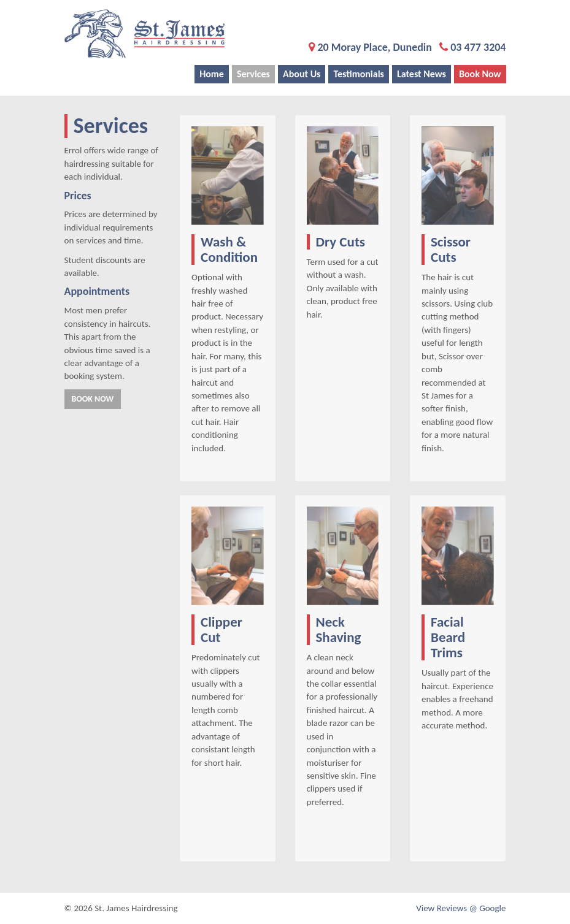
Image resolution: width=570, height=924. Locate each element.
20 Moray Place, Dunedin (375, 47)
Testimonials (359, 74)
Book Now (480, 74)
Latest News (422, 74)
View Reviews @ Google (461, 908)
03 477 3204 (478, 47)
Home (212, 74)
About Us (302, 74)
